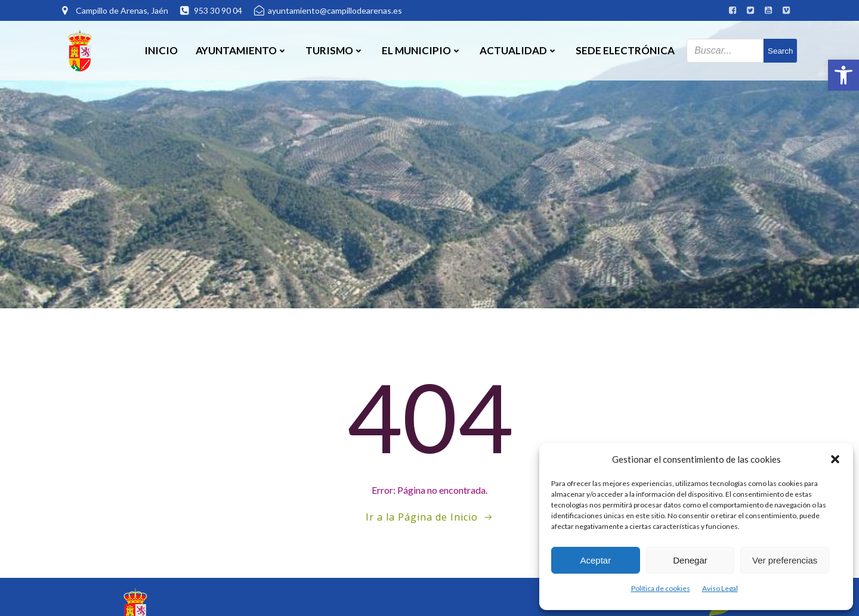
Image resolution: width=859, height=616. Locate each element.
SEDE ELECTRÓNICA (625, 50)
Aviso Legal (720, 588)
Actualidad (519, 50)
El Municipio (422, 50)
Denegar (690, 560)
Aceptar (595, 560)
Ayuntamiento (242, 50)
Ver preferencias (785, 560)
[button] (843, 75)
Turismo (335, 50)
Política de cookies (661, 588)
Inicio (161, 50)
